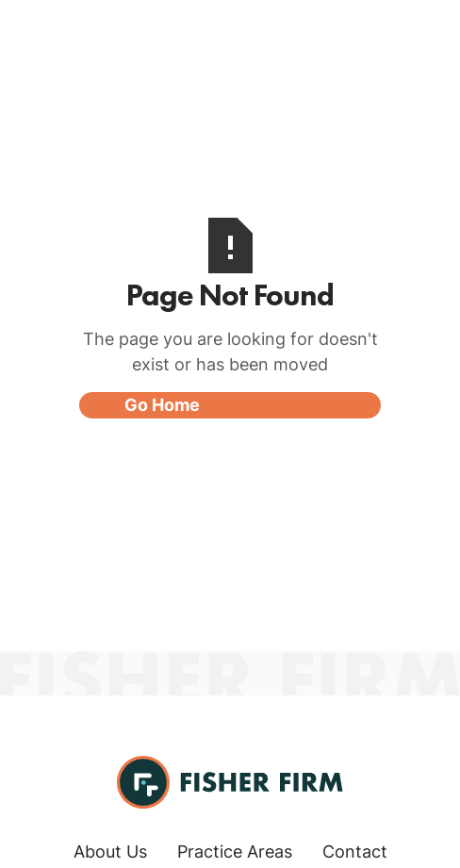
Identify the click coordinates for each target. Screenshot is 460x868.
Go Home (162, 405)
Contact (355, 852)
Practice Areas (235, 852)
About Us (110, 852)
